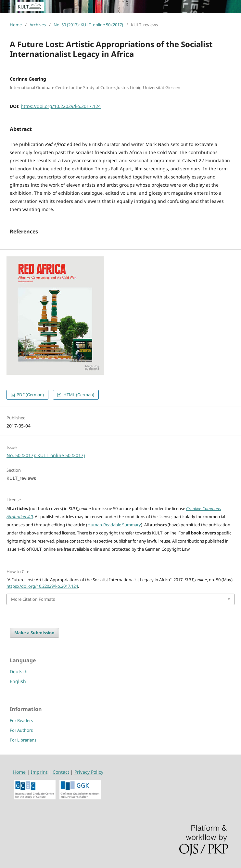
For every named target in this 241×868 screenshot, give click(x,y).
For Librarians (23, 740)
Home (16, 25)
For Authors (21, 730)
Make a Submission (34, 633)
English (18, 681)
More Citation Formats (33, 599)
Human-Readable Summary (114, 525)
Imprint (39, 772)
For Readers (21, 720)
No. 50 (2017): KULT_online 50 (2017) (88, 25)
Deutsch (19, 671)
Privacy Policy (89, 772)
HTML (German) (78, 395)
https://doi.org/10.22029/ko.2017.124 (61, 106)
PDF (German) (30, 395)
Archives (38, 25)
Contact (61, 772)
